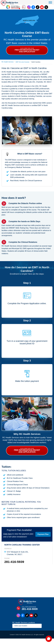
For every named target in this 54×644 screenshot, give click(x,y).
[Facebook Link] (33, 7)
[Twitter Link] (46, 7)
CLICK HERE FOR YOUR (27, 50)
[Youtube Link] (42, 7)
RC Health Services (8, 62)
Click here (8, 534)
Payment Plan (43, 534)
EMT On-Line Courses (22, 62)
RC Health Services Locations (24, 623)
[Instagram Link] (29, 7)
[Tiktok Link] (38, 7)
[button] (49, 639)
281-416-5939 (14, 562)
